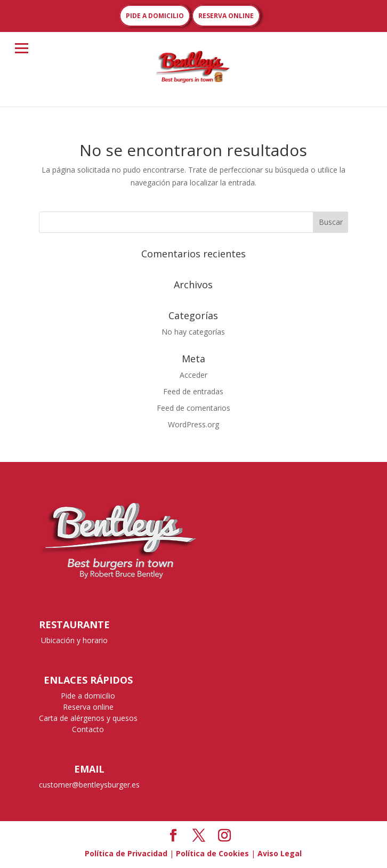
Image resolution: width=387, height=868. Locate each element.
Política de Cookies (212, 853)
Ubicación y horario (74, 640)
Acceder (193, 375)
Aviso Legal (280, 853)
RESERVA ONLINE (226, 16)
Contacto (88, 729)
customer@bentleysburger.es (89, 785)
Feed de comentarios (193, 408)
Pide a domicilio (88, 696)
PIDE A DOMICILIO (155, 16)
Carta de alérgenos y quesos (88, 718)
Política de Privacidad (126, 853)
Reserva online (88, 707)
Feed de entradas (193, 391)
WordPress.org (193, 424)
